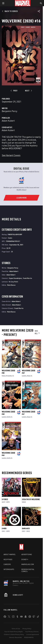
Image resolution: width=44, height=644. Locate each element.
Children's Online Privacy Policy (14, 634)
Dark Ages (26, 528)
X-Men (4, 528)
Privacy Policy (27, 629)
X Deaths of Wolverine (31, 499)
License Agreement (33, 634)
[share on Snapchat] (26, 617)
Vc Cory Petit (13, 282)
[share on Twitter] (9, 617)
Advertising (27, 554)
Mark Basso (11, 285)
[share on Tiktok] (38, 617)
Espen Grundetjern (15, 278)
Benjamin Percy (10, 111)
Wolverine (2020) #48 (8, 413)
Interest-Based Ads (15, 637)
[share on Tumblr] (17, 617)
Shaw (29, 376)
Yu (13, 376)
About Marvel (10, 554)
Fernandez (9, 376)
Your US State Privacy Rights (14, 632)
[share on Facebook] (5, 617)
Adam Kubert (8, 121)
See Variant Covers (11, 155)
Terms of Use (16, 629)
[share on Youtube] (21, 617)
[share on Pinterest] (30, 617)
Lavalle (24, 376)
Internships (9, 569)
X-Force (5, 499)
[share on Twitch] (34, 617)
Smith (9, 417)
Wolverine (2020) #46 (8, 454)
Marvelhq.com (28, 564)
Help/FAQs (8, 559)
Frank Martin (27, 278)
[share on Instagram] (13, 617)
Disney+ (25, 559)
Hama (3, 376)
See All (37, 332)
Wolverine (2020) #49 (29, 372)
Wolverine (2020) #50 (8, 372)
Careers (7, 564)
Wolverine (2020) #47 (29, 413)
